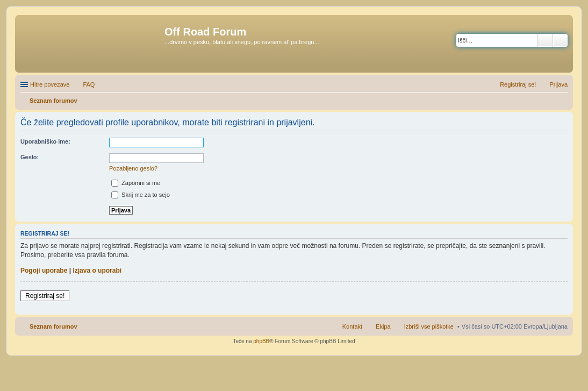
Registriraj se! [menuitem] (518, 84)
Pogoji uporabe (44, 271)
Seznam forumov (53, 326)
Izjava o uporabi (97, 271)
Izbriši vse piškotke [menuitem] (429, 326)
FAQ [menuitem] (89, 84)
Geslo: (30, 157)
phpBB (261, 341)
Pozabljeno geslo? (133, 168)
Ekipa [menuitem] (383, 326)
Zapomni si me (136, 183)
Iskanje (545, 40)
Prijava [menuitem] (558, 84)
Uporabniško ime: (45, 141)
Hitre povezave (50, 84)
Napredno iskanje (560, 40)
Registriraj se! (45, 296)
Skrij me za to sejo (141, 195)
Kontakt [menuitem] (352, 326)
